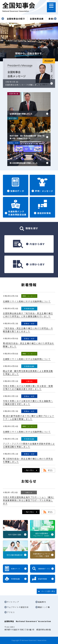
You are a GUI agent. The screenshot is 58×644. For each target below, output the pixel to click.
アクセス (11, 612)
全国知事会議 (37, 19)
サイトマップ (13, 602)
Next (55, 19)
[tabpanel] (16, 19)
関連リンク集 (44, 607)
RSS (50, 470)
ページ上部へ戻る (48, 591)
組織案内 (42, 602)
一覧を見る (29, 470)
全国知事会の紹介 (16, 19)
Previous (3, 19)
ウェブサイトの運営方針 (18, 607)
